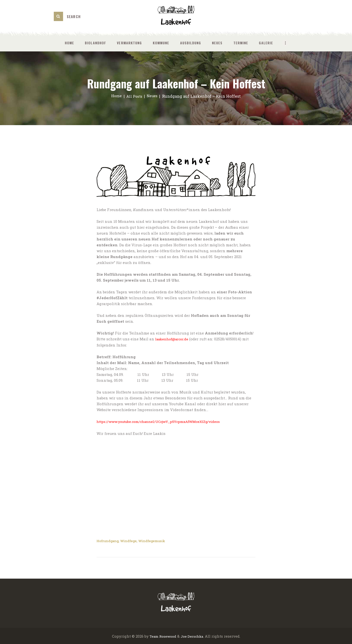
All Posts (134, 96)
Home (115, 96)
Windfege (132, 540)
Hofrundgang (109, 540)
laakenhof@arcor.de (174, 339)
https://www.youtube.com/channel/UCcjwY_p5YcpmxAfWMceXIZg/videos (164, 421)
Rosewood (167, 635)
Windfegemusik (157, 540)
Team (152, 635)
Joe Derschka (193, 635)
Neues (153, 96)
